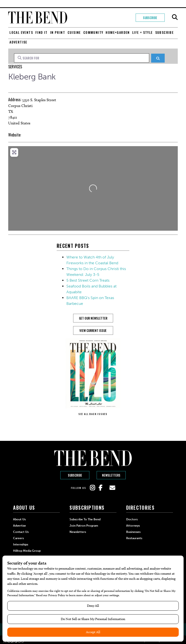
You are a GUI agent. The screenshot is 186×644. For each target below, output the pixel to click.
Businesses (133, 532)
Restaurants (134, 538)
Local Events (21, 32)
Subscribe (150, 18)
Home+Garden (118, 32)
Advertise (18, 42)
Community (93, 32)
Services (15, 67)
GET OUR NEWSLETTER (93, 318)
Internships (21, 544)
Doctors (132, 519)
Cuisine (74, 32)
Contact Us (21, 532)
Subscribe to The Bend (85, 519)
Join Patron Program (84, 526)
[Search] (158, 58)
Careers (18, 538)
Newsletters (111, 475)
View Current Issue (93, 330)
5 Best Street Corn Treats (88, 280)
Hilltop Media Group (27, 551)
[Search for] (82, 58)
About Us (19, 519)
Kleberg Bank (32, 77)
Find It (42, 32)
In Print (58, 32)
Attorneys (133, 526)
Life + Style (143, 32)
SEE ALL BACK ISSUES (93, 414)
